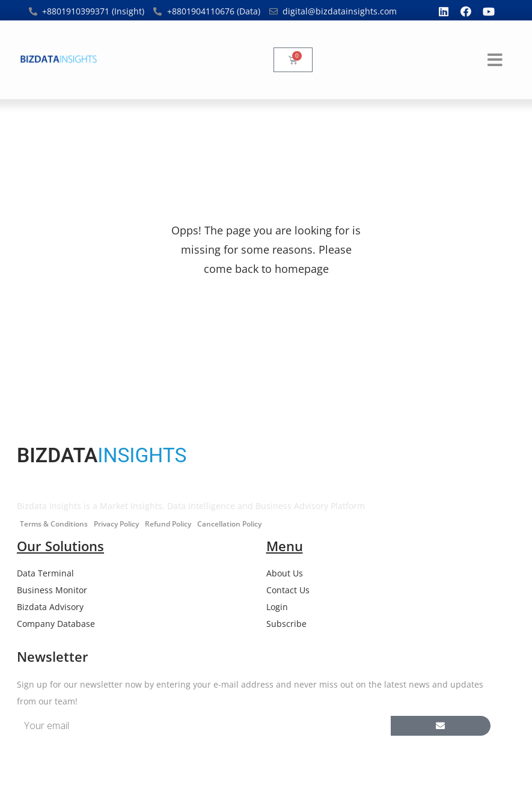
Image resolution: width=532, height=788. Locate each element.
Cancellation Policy (229, 524)
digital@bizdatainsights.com (340, 11)
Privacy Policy (116, 524)
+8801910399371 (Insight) (93, 11)
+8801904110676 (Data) (214, 11)
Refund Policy (168, 524)
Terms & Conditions (54, 524)
